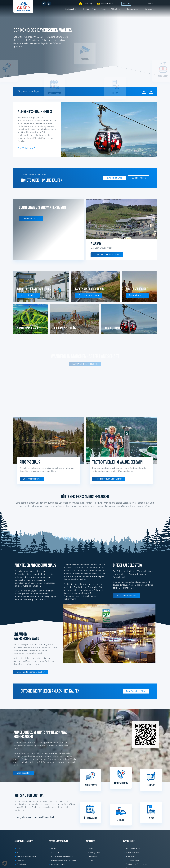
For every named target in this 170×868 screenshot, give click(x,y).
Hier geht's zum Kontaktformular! (34, 817)
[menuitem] (150, 4)
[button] (126, 4)
